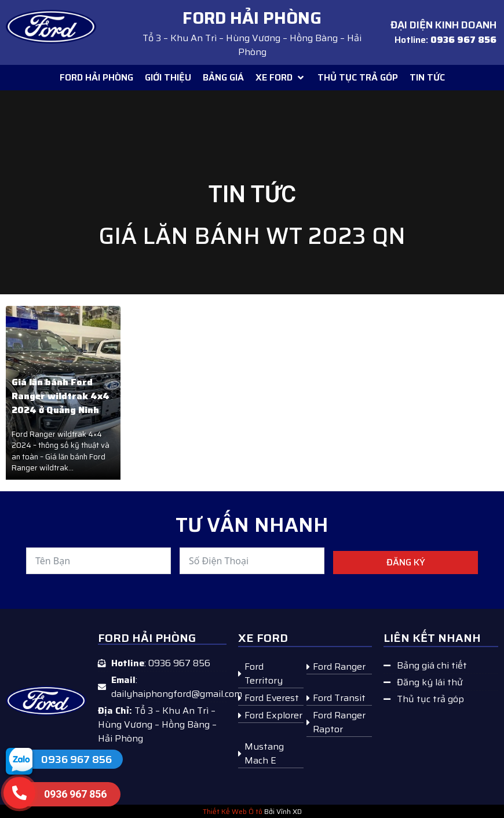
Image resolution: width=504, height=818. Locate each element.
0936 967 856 (76, 759)
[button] (281, 78)
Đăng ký (406, 562)
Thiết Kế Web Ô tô (233, 811)
